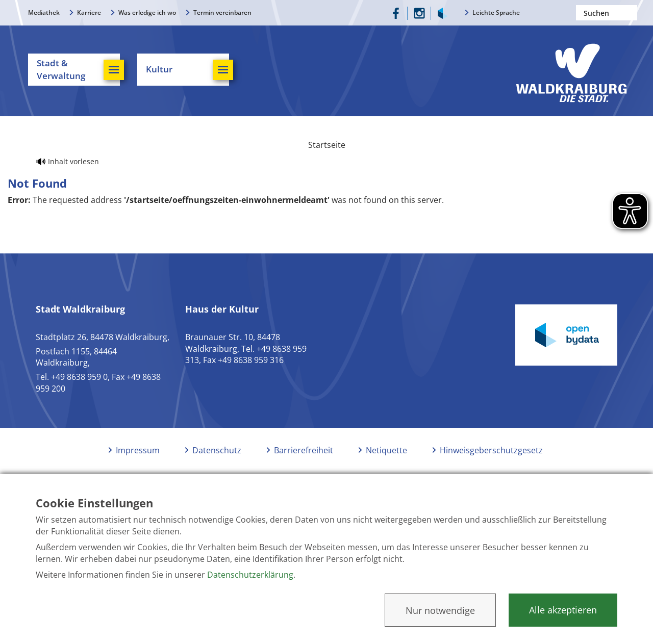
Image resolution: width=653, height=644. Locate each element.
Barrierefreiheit (304, 450)
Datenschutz (217, 450)
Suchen (630, 13)
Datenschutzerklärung (250, 575)
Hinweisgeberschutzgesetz (491, 450)
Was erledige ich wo (147, 12)
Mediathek (44, 12)
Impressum (138, 450)
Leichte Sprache (496, 12)
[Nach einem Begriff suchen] (607, 13)
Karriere (89, 12)
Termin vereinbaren (222, 12)
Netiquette (386, 450)
